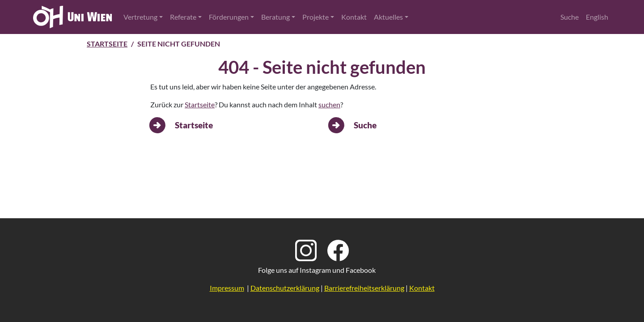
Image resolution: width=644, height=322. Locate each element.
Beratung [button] (275, 17)
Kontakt (354, 17)
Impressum (227, 288)
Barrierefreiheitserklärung (364, 288)
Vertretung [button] (140, 17)
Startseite (107, 44)
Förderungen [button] (229, 17)
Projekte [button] (316, 17)
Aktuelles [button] (388, 17)
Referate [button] (183, 17)
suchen (329, 104)
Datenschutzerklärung (285, 288)
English (597, 17)
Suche (570, 17)
